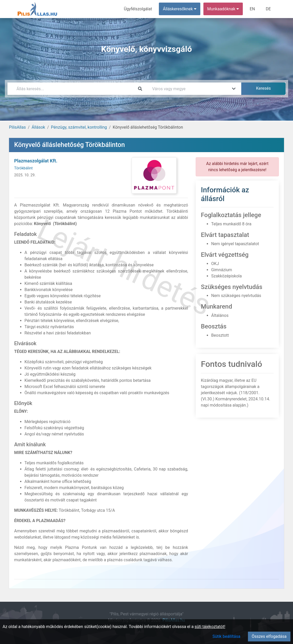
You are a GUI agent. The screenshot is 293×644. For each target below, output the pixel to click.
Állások (38, 127)
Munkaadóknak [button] (223, 9)
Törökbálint (23, 168)
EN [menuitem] (252, 9)
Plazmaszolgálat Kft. (36, 161)
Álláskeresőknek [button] (180, 9)
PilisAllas (17, 127)
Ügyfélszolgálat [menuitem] (138, 9)
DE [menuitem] (268, 9)
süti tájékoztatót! (210, 627)
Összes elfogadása (269, 636)
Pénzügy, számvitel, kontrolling (79, 127)
